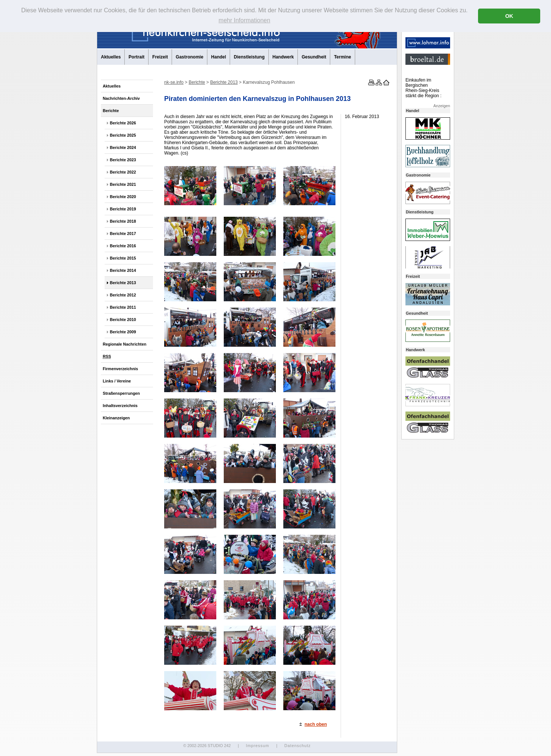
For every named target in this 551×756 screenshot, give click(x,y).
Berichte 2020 (123, 197)
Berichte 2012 (123, 295)
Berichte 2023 (123, 160)
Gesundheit (314, 57)
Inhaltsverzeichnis (120, 406)
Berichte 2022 (123, 172)
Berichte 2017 (123, 234)
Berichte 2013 (123, 283)
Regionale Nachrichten (125, 344)
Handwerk (283, 57)
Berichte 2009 (123, 332)
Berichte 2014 (123, 270)
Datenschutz (298, 746)
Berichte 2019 (123, 209)
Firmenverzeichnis (120, 369)
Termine (343, 57)
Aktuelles (111, 57)
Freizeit (160, 57)
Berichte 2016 (123, 246)
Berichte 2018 (123, 221)
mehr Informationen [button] (244, 20)
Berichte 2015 (123, 258)
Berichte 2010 (123, 320)
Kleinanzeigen (116, 418)
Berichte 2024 (123, 147)
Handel (219, 57)
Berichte (111, 111)
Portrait (136, 57)
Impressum (257, 746)
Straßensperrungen (121, 393)
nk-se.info (174, 82)
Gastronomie (189, 57)
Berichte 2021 (123, 184)
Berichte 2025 (123, 135)
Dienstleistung (249, 57)
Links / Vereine (117, 381)
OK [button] (509, 16)
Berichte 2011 (123, 307)
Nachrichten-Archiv (121, 98)
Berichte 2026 (123, 123)
